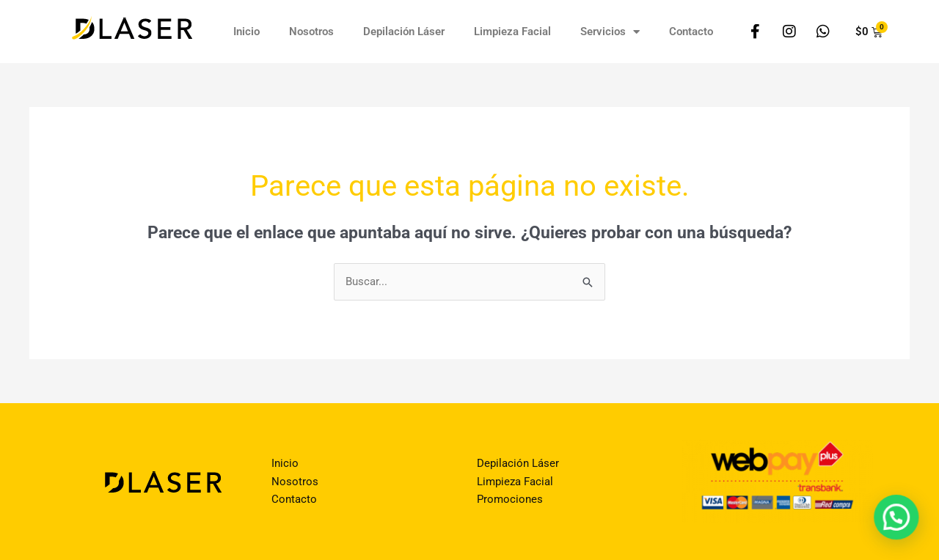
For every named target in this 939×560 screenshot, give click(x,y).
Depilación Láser (404, 32)
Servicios (610, 32)
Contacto (691, 32)
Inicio (246, 32)
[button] (897, 520)
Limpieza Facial (512, 32)
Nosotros (311, 32)
